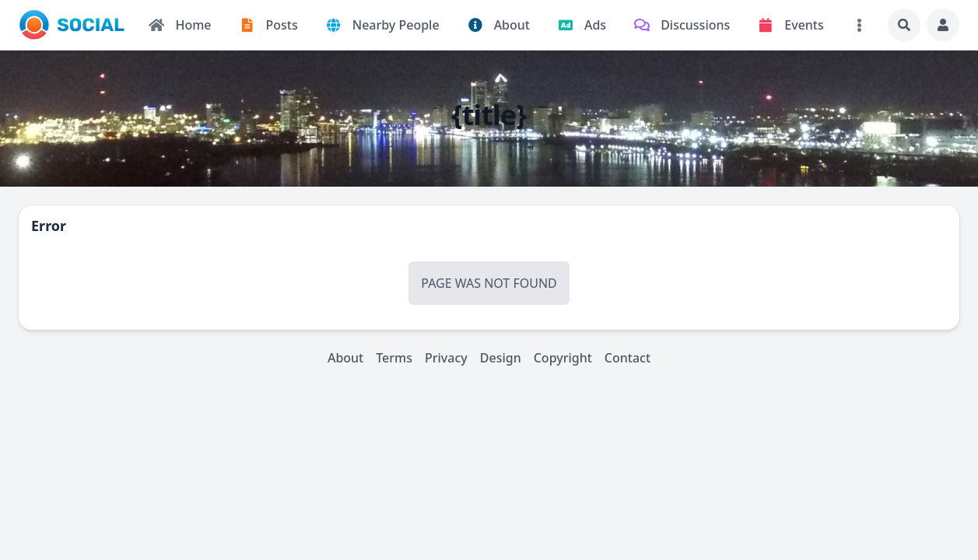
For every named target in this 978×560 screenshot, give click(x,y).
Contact (627, 358)
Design (501, 358)
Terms (394, 358)
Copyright (563, 358)
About (345, 358)
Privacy (446, 358)
